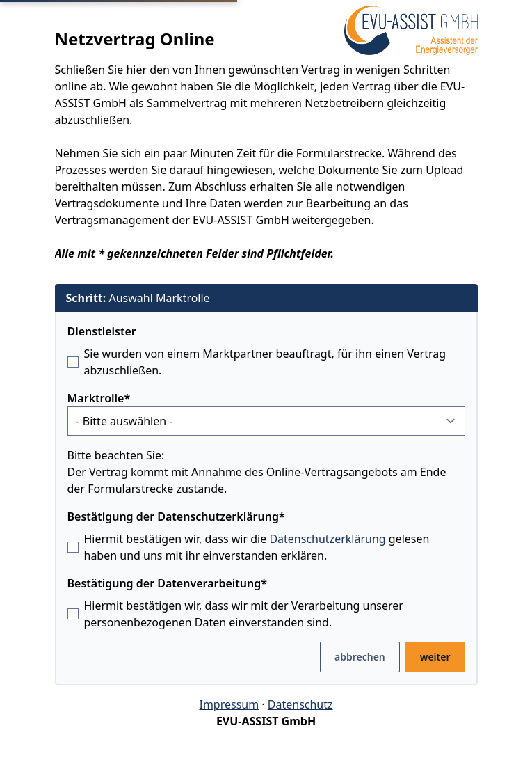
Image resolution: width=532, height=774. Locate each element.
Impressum (229, 704)
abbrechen (360, 657)
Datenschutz (300, 704)
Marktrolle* (99, 398)
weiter (435, 657)
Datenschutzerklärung (327, 539)
